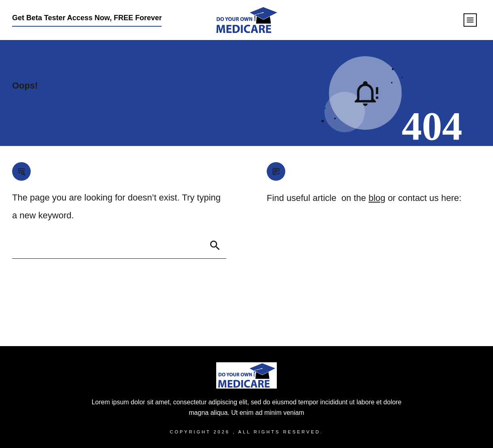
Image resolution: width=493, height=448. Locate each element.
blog (377, 198)
